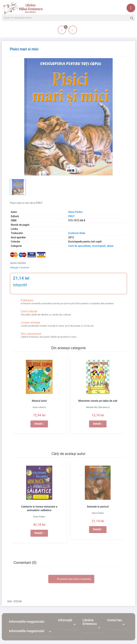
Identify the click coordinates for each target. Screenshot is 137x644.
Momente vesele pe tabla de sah (98, 401)
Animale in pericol (98, 507)
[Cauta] (68, 18)
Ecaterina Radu (77, 233)
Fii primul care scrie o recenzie (71, 579)
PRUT (71, 216)
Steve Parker (75, 212)
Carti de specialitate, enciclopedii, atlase (91, 246)
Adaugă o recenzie (20, 267)
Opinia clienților (18, 263)
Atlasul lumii (39, 401)
